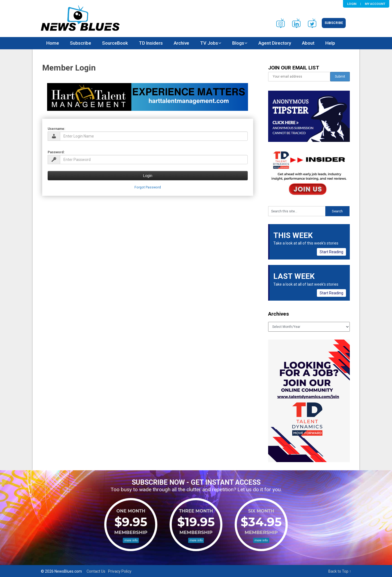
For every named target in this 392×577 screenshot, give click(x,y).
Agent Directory (275, 43)
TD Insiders (151, 43)
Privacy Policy (120, 571)
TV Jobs (209, 43)
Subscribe (334, 23)
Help (330, 43)
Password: (56, 152)
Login (352, 4)
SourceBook (115, 43)
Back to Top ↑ (340, 571)
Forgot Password (148, 187)
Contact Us (96, 571)
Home (53, 43)
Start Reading (331, 252)
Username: (56, 129)
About (308, 43)
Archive (181, 43)
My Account (375, 4)
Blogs (238, 43)
